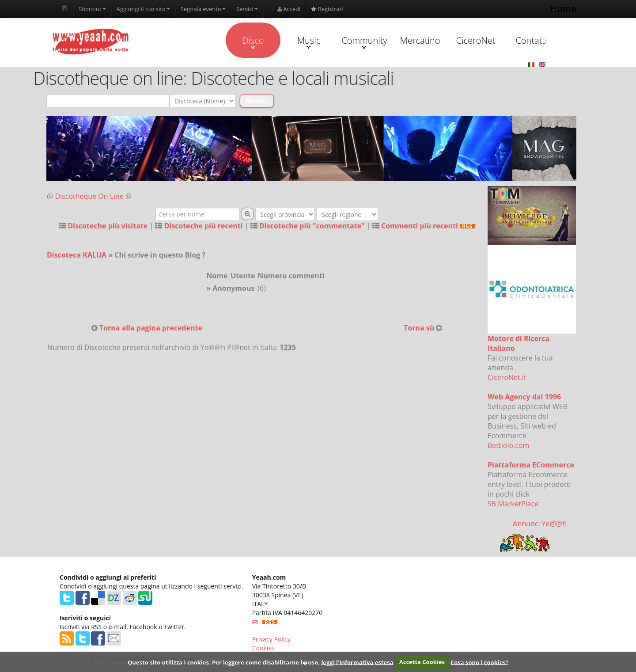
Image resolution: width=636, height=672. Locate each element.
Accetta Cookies (422, 662)
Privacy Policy (271, 639)
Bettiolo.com (508, 445)
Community (364, 42)
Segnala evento (203, 9)
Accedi (289, 9)
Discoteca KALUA (77, 255)
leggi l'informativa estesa (357, 662)
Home (563, 9)
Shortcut (92, 9)
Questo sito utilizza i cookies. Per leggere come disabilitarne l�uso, (224, 662)
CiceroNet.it (507, 377)
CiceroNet (475, 40)
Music (309, 42)
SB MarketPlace (513, 504)
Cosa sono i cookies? (479, 662)
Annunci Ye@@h (540, 524)
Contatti (531, 40)
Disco (253, 42)
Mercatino (420, 40)
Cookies (263, 648)
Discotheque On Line (89, 196)
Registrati (327, 9)
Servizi (247, 9)
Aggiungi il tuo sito (143, 9)
